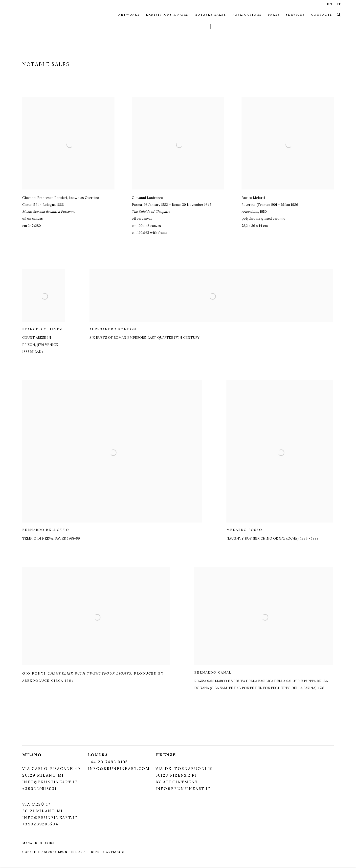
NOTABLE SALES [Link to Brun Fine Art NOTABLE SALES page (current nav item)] (210, 14)
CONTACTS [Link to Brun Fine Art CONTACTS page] (322, 14)
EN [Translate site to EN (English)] (330, 4)
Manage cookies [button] (38, 843)
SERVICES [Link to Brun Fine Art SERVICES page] (295, 14)
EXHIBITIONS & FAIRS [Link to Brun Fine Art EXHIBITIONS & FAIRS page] (167, 14)
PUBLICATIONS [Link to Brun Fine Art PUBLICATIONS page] (247, 14)
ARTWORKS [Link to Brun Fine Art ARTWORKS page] (129, 14)
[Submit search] (339, 15)
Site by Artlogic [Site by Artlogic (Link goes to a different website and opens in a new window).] (108, 852)
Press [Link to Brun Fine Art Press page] (274, 14)
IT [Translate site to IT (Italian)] (339, 4)
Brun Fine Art (42, 15)
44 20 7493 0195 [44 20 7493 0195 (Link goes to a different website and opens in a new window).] (109, 762)
